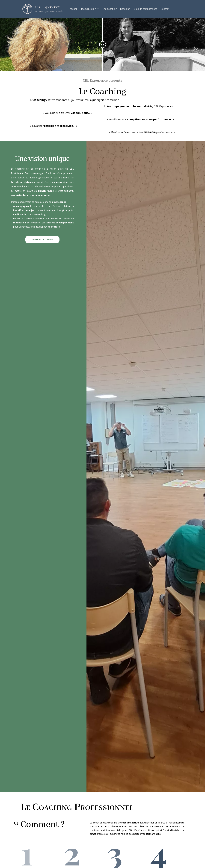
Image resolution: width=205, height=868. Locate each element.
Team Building (88, 9)
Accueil (74, 9)
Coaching (125, 9)
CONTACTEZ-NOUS (42, 239)
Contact (165, 9)
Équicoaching (110, 9)
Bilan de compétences (145, 9)
